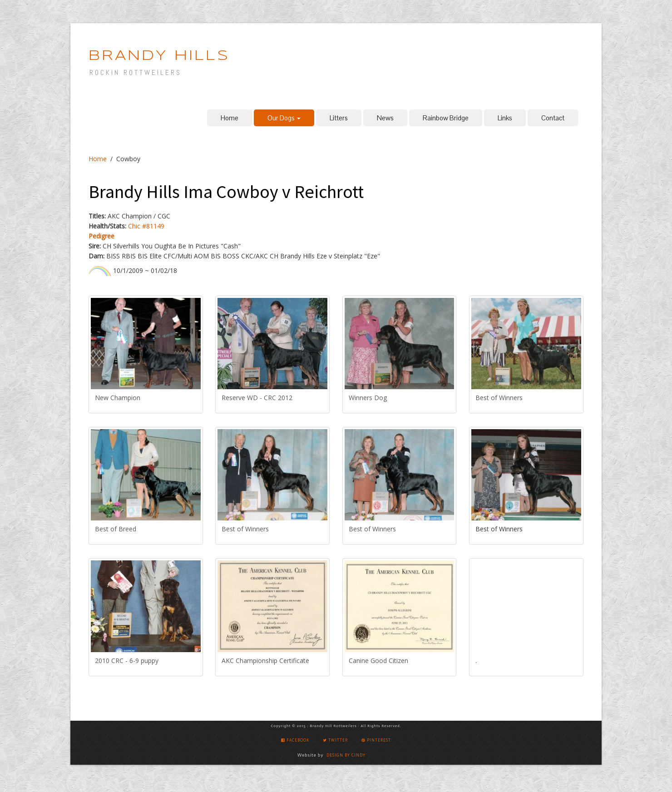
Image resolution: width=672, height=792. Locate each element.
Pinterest (376, 740)
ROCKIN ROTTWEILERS (136, 72)
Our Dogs (284, 118)
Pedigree (101, 236)
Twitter (335, 740)
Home (230, 118)
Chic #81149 (146, 226)
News (385, 118)
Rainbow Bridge (446, 118)
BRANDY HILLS (159, 56)
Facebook (295, 740)
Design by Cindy (346, 755)
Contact (553, 118)
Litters (339, 118)
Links (505, 118)
